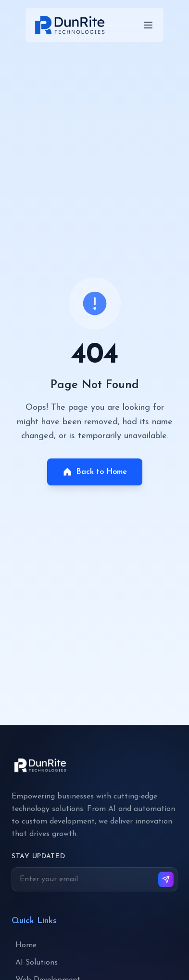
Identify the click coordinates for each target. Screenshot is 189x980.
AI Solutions (37, 963)
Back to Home (95, 472)
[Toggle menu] (148, 25)
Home (26, 945)
